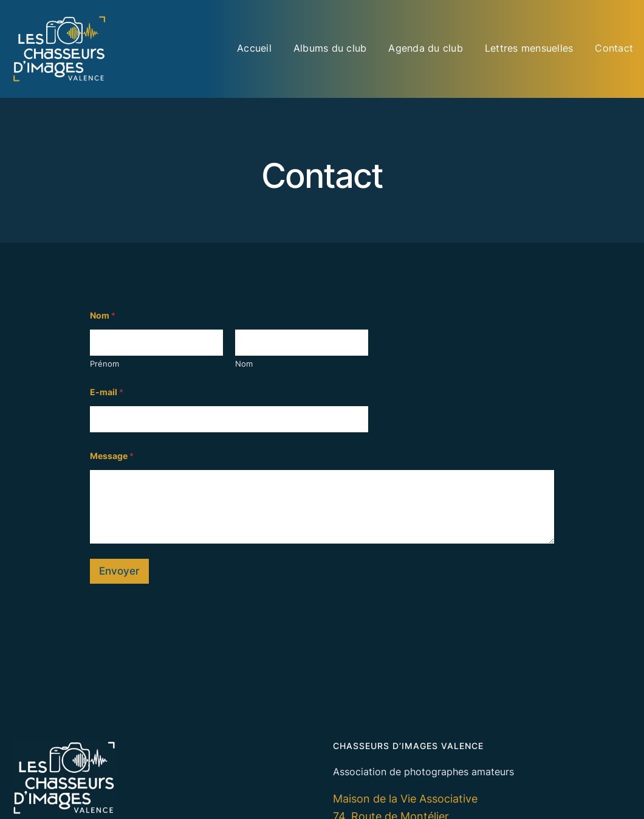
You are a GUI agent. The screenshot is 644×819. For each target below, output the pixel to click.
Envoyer (119, 571)
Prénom (104, 364)
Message (112, 456)
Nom (244, 364)
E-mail (107, 392)
